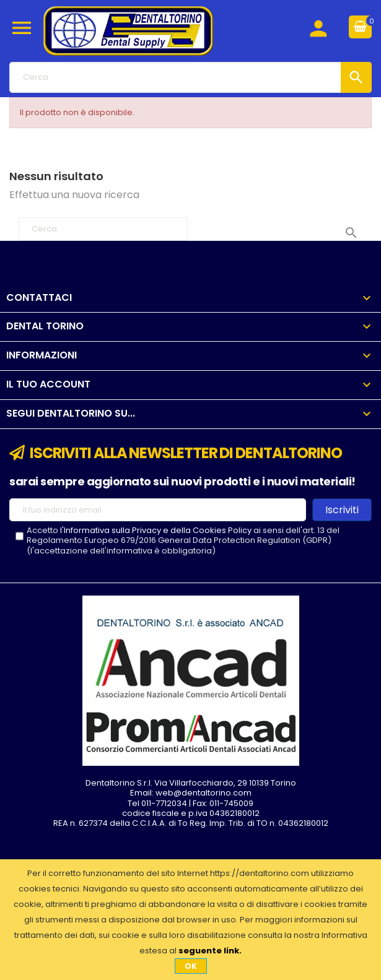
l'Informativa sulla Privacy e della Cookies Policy (156, 530)
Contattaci (39, 297)
